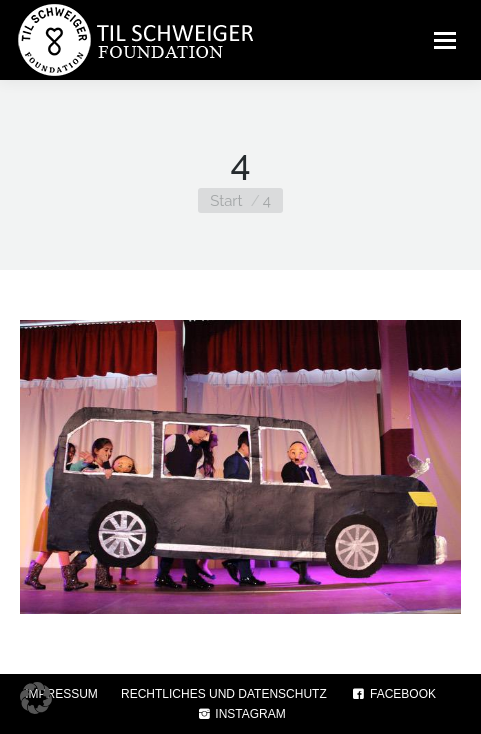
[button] (36, 698)
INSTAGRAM (240, 714)
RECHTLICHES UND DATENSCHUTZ (224, 694)
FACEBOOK (393, 694)
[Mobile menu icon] (445, 40)
